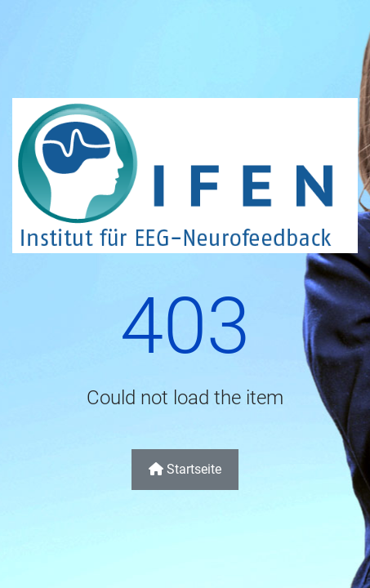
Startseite (185, 469)
